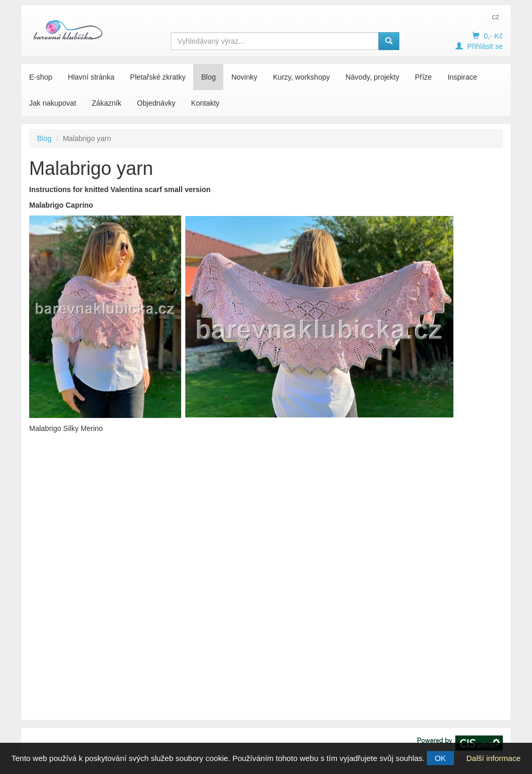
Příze (423, 77)
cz (496, 17)
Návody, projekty (372, 77)
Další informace (493, 758)
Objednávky (156, 103)
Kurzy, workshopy (301, 77)
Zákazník (106, 103)
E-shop (41, 77)
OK (440, 758)
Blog (208, 77)
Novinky (244, 77)
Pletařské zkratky (158, 77)
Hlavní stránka (91, 77)
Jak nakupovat (53, 103)
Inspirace (463, 77)
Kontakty (205, 103)
